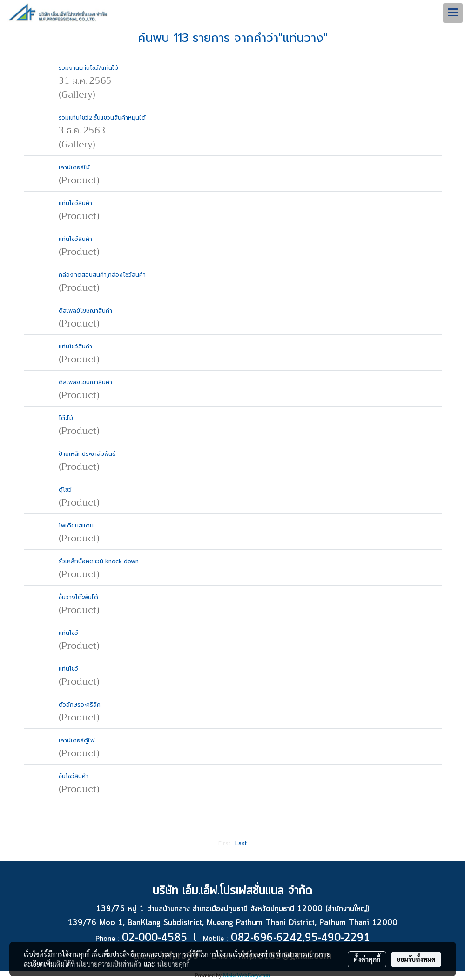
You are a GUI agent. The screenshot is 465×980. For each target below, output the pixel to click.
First (224, 843)
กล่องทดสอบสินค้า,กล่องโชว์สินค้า (102, 275)
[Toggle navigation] (453, 13)
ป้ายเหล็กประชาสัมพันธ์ (87, 454)
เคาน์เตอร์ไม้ (74, 167)
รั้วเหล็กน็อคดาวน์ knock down (99, 561)
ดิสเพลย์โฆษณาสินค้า (85, 311)
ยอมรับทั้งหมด (416, 959)
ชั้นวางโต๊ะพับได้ (78, 597)
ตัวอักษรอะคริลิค (80, 705)
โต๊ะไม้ (66, 418)
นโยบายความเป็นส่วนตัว (109, 964)
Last (241, 843)
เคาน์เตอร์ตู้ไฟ (77, 740)
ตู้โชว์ (65, 490)
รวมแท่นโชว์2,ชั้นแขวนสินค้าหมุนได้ (102, 118)
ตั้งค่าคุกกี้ (367, 959)
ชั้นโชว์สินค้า (74, 776)
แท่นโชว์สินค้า (75, 203)
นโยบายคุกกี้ (174, 964)
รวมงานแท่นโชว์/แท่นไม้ (88, 68)
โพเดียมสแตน (76, 526)
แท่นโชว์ (68, 633)
